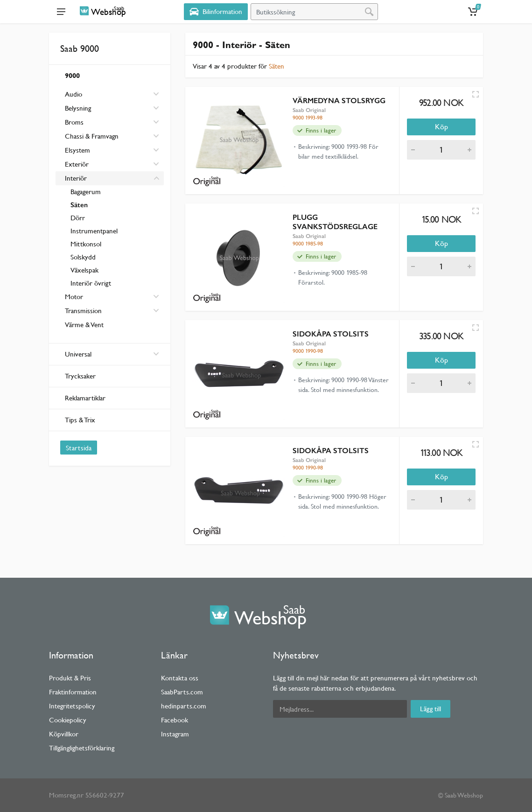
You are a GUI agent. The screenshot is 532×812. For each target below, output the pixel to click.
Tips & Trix (80, 420)
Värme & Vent (84, 325)
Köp (441, 127)
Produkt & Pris (70, 678)
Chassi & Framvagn (92, 136)
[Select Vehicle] (216, 12)
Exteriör (77, 164)
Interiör (76, 178)
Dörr (78, 218)
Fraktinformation (73, 692)
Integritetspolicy (72, 706)
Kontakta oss (180, 678)
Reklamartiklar (85, 398)
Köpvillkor (64, 734)
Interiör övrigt (91, 283)
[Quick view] (476, 94)
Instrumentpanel (94, 231)
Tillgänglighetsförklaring (82, 748)
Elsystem (77, 150)
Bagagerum (86, 192)
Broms (74, 122)
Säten (79, 205)
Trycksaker (80, 376)
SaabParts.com (182, 692)
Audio (73, 94)
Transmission (83, 311)
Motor (74, 297)
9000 (72, 75)
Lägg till (430, 709)
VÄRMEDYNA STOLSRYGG (339, 101)
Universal (112, 354)
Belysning (78, 108)
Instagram (175, 734)
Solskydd (83, 257)
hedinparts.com (184, 706)
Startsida (79, 448)
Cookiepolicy (68, 720)
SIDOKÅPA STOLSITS (331, 334)
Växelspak (84, 270)
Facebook (175, 720)
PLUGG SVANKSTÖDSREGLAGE (335, 222)
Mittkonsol (86, 244)
